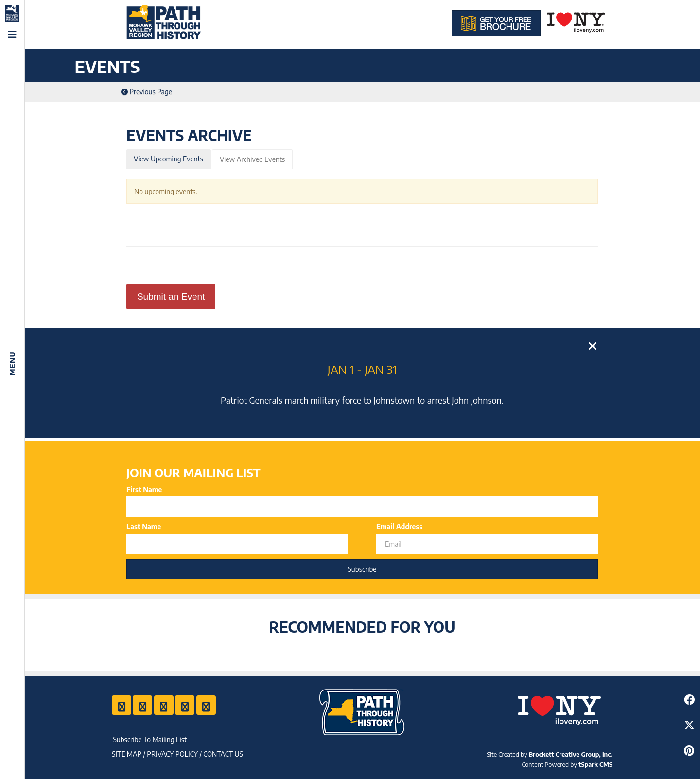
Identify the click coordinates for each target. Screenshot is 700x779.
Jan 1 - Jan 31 (362, 369)
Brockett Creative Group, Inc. (571, 754)
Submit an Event (171, 296)
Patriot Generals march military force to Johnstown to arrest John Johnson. (362, 400)
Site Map (127, 754)
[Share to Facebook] (689, 699)
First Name (144, 489)
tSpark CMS (595, 764)
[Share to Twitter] (689, 725)
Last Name (144, 526)
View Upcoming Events (168, 159)
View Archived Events (252, 159)
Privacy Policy (172, 754)
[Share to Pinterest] (689, 751)
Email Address (399, 526)
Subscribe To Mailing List (150, 739)
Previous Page (147, 92)
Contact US (223, 754)
